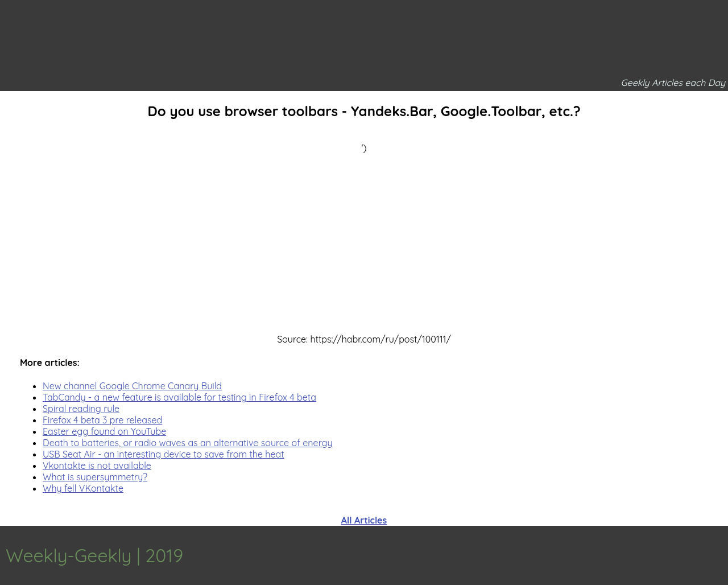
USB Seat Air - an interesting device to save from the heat (164, 454)
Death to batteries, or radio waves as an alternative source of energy (188, 443)
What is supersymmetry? (95, 477)
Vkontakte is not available (97, 465)
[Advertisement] (364, 233)
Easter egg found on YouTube (104, 431)
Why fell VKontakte (83, 488)
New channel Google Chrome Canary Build (132, 386)
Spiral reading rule (81, 409)
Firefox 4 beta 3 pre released (102, 420)
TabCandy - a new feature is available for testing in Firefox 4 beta (179, 397)
